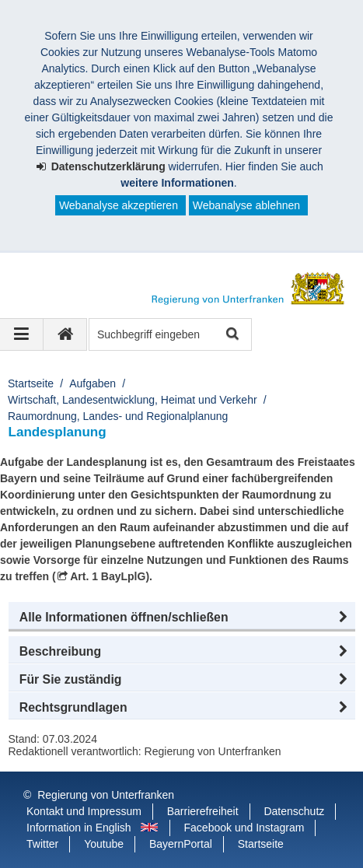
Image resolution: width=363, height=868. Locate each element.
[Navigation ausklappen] (22, 334)
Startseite (31, 383)
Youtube (104, 844)
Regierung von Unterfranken (106, 795)
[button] (182, 618)
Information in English (79, 828)
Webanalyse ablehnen (246, 205)
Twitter (42, 844)
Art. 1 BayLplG (108, 576)
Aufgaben (92, 383)
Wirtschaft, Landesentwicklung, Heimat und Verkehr (133, 400)
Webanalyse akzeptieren (119, 205)
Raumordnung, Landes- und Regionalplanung (118, 416)
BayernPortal (181, 844)
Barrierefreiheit (203, 811)
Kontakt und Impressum (84, 811)
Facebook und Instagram (244, 828)
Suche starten (231, 335)
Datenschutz (294, 811)
